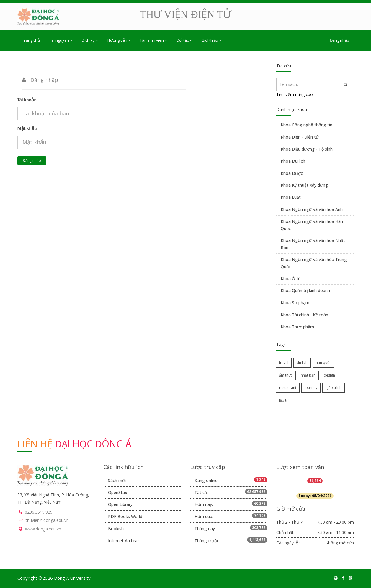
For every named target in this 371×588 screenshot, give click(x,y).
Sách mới (117, 480)
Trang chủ (31, 40)
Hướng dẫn (119, 40)
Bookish (116, 528)
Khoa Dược (292, 173)
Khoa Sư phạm (295, 303)
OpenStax (118, 492)
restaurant (288, 388)
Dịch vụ (90, 40)
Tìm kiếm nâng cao (295, 94)
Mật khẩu (27, 128)
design (329, 375)
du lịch (302, 363)
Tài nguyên (61, 40)
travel (284, 363)
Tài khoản (27, 100)
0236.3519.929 (39, 512)
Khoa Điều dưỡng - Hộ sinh (307, 149)
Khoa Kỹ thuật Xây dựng (304, 185)
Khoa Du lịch (293, 161)
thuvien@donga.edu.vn (47, 520)
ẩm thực (286, 375)
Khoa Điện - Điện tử (300, 137)
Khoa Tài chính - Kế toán (304, 315)
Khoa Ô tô (291, 279)
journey (311, 388)
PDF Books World (125, 516)
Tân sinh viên (153, 40)
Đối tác (184, 40)
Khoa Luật (291, 197)
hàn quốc (323, 363)
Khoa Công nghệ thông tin (307, 125)
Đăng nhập (340, 40)
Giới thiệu (211, 40)
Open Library (120, 504)
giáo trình (334, 388)
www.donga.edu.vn (43, 529)
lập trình (286, 400)
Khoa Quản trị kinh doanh (305, 290)
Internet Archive (123, 541)
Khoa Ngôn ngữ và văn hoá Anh (312, 209)
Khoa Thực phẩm (297, 327)
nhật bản (308, 375)
